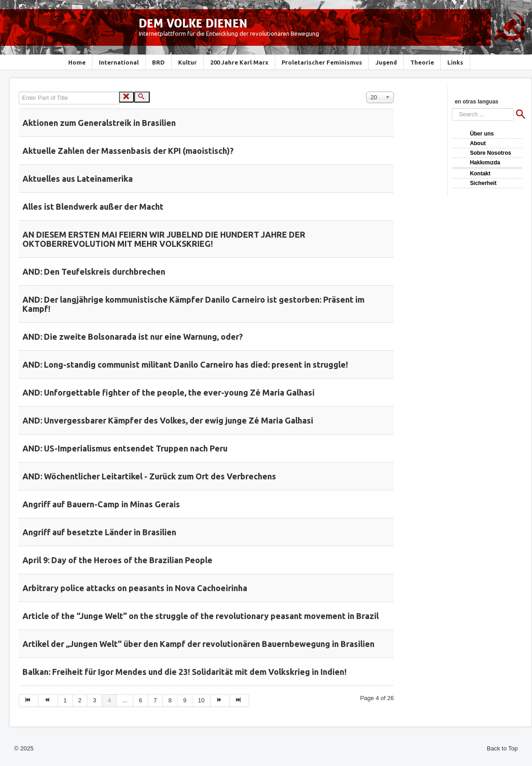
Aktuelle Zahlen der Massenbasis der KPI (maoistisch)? (128, 151)
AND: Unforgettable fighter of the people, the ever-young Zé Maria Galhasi (168, 392)
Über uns (482, 134)
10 (201, 700)
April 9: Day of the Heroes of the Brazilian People (117, 560)
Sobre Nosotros (490, 153)
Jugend (386, 62)
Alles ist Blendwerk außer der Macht (93, 206)
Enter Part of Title (19, 92)
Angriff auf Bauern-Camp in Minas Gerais (101, 504)
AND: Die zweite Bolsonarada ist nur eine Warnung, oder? (133, 337)
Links (455, 62)
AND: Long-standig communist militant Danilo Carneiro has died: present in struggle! (185, 364)
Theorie (422, 62)
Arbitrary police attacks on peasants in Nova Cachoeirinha (135, 588)
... (125, 700)
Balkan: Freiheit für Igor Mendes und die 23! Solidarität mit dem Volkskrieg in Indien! (185, 672)
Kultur (187, 62)
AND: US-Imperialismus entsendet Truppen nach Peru (125, 448)
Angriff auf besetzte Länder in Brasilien (99, 532)
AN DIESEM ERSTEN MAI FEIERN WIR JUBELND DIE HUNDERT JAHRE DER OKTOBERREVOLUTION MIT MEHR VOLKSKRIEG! (164, 239)
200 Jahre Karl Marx (239, 62)
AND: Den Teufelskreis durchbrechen (94, 272)
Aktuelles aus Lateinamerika (78, 179)
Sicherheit (483, 183)
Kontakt (480, 174)
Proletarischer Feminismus (322, 62)
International (119, 62)
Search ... (452, 108)
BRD (158, 62)
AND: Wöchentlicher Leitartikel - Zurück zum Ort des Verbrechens (149, 476)
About (478, 143)
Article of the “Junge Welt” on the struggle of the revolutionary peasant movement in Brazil (201, 616)
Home (77, 62)
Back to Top (502, 748)
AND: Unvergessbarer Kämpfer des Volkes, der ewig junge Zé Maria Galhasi (168, 420)
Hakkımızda (485, 163)
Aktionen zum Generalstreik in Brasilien (99, 123)
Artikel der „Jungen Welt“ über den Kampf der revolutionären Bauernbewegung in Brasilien (198, 644)
